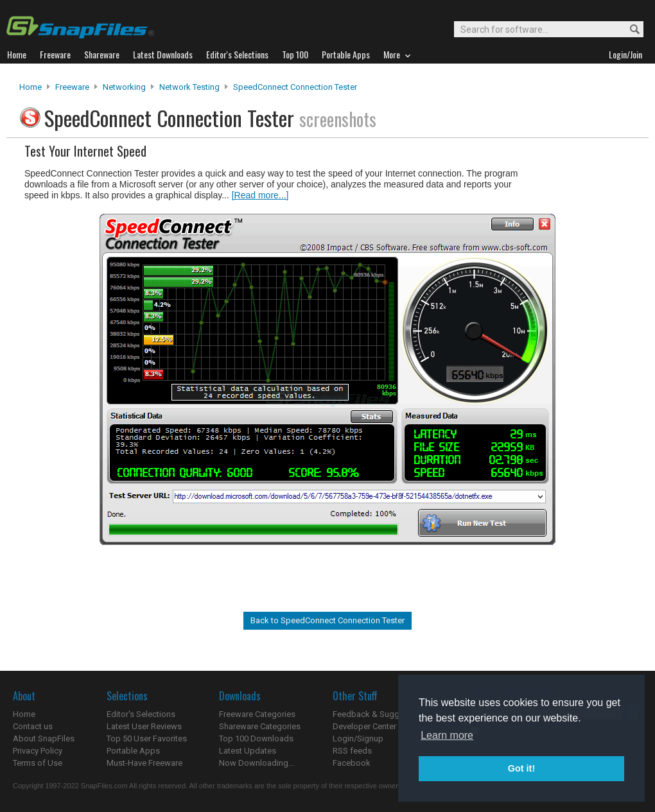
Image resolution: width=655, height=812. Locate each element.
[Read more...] (260, 195)
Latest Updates (248, 751)
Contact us (33, 726)
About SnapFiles (44, 739)
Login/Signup (358, 739)
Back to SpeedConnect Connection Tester (327, 620)
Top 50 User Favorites (147, 739)
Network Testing (189, 87)
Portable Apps (133, 751)
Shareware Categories (260, 726)
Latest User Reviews (144, 726)
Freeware (72, 87)
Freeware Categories (257, 714)
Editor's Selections (141, 714)
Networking (124, 87)
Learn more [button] (447, 735)
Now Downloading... (257, 763)
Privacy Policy (38, 751)
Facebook (352, 763)
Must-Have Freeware (144, 763)
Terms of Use (38, 763)
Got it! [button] (521, 768)
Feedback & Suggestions (380, 714)
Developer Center (364, 726)
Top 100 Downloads (256, 739)
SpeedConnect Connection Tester (295, 87)
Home (31, 87)
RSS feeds (352, 751)
